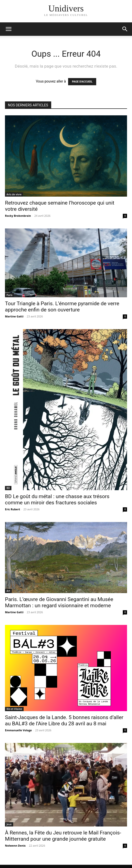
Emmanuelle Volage (18, 730)
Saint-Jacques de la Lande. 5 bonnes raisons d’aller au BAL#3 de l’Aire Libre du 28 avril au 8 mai (64, 720)
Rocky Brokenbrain (18, 216)
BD (8, 488)
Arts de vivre (14, 194)
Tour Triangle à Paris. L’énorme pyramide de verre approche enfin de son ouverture (62, 307)
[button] (125, 29)
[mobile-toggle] (8, 29)
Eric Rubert (13, 509)
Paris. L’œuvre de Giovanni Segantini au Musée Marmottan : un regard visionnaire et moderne (59, 602)
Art (8, 591)
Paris (9, 295)
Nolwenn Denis (15, 846)
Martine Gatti (14, 316)
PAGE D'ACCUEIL (82, 82)
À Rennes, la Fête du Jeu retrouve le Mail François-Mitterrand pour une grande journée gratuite (63, 836)
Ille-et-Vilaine (14, 709)
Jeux (9, 824)
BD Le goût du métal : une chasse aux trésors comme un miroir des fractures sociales (57, 499)
